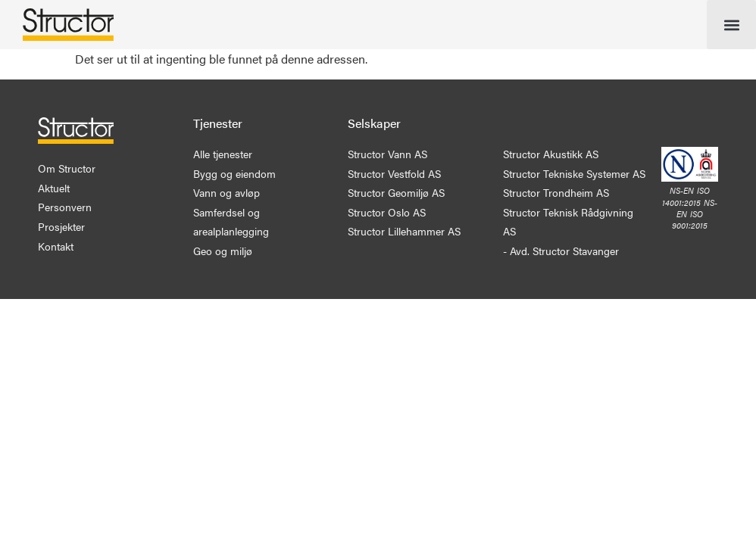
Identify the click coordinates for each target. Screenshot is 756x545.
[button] (731, 25)
